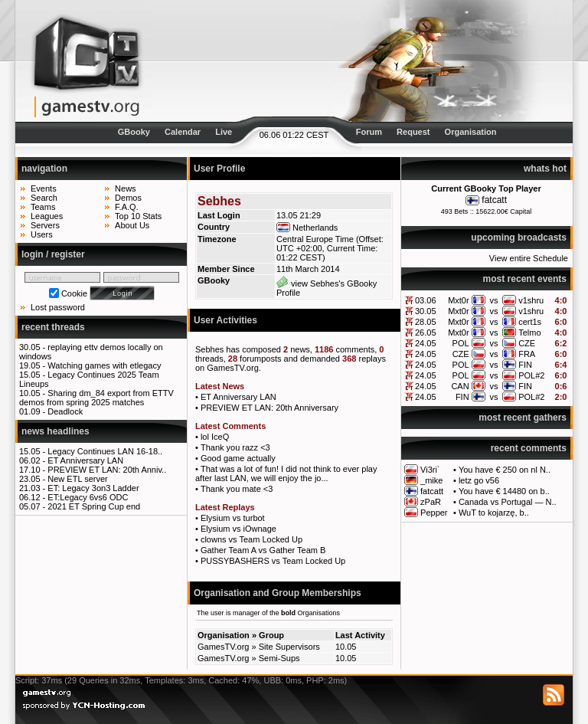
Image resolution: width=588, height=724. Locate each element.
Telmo (529, 333)
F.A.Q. (127, 207)
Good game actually (238, 458)
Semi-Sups (279, 658)
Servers (45, 225)
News (126, 188)
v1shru (531, 300)
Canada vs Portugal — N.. (508, 502)
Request (413, 132)
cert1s (530, 322)
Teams (43, 207)
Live (224, 132)
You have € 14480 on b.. (504, 491)
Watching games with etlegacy (104, 365)
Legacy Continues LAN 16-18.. (105, 451)
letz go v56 (479, 480)
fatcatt (494, 200)
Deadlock (65, 411)
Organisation (471, 132)
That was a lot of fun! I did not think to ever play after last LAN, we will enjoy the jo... (286, 473)
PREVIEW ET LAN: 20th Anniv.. (107, 470)
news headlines (56, 431)
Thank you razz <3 (235, 447)
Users (42, 234)
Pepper (434, 513)
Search (44, 198)
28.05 (426, 322)
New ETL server (77, 479)
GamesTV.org (223, 647)
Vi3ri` (430, 470)
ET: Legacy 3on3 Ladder (93, 488)
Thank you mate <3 (237, 489)
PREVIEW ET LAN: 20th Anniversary (269, 408)
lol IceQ (215, 437)
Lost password (58, 307)
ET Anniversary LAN (85, 460)
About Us (132, 225)
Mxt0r (459, 300)
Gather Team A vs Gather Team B (263, 550)
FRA (527, 354)
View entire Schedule (529, 258)
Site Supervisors (289, 647)
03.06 (426, 300)
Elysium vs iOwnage (238, 529)
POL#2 (531, 375)
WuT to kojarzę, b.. (494, 513)
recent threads (53, 327)
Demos (128, 198)
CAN (460, 386)
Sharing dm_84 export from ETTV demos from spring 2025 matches (96, 398)
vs (493, 300)
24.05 (426, 343)
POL (461, 343)
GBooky (134, 132)
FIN (525, 365)
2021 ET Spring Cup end (94, 506)
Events (44, 188)
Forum (369, 132)
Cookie (74, 293)
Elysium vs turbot (233, 518)
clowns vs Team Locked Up (252, 539)
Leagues (47, 216)
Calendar (183, 132)
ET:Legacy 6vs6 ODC (88, 497)
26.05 (426, 333)
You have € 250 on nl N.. (505, 470)
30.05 (426, 311)
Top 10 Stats (138, 216)
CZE (527, 343)
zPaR (431, 502)
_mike (431, 480)
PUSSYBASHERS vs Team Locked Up (273, 561)
